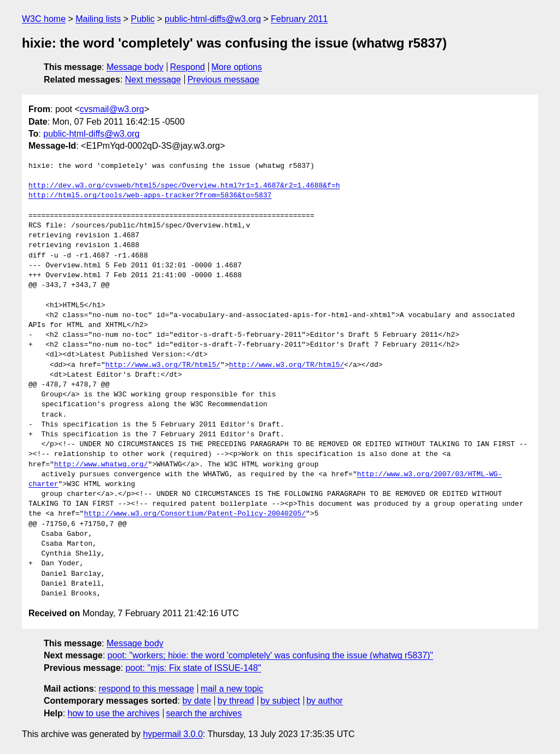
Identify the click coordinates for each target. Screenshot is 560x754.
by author (325, 701)
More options (237, 67)
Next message (153, 80)
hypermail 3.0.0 (173, 734)
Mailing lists (98, 19)
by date (196, 701)
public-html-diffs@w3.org (213, 19)
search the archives (204, 713)
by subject (280, 701)
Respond (188, 67)
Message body (135, 67)
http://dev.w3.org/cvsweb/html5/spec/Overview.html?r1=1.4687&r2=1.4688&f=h (184, 186)
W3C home (44, 19)
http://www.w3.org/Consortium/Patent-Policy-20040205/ (195, 514)
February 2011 (299, 19)
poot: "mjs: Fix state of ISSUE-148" (193, 668)
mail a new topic (232, 689)
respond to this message (146, 689)
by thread (236, 701)
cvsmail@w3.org (112, 109)
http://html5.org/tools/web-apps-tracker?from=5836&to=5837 (150, 196)
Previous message (224, 80)
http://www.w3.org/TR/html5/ (163, 365)
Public (143, 19)
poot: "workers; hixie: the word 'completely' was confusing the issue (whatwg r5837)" (271, 655)
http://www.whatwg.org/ (101, 465)
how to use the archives (114, 713)
